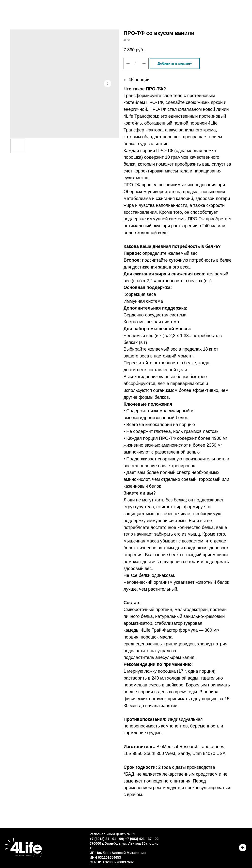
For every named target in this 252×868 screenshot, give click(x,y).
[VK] (243, 850)
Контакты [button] (125, 9)
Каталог (80, 9)
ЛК (174, 15)
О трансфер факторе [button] (187, 9)
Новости (139, 15)
